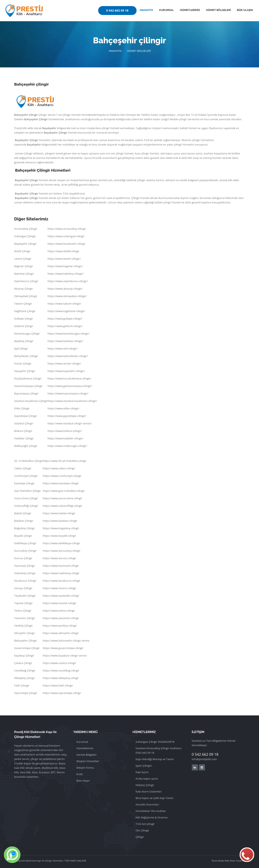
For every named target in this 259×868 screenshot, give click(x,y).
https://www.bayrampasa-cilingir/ (68, 393)
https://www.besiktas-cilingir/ (65, 341)
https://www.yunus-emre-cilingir (62, 498)
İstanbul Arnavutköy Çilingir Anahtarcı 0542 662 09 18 (159, 750)
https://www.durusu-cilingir (59, 558)
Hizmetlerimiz (85, 748)
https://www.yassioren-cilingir (61, 618)
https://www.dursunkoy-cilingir (62, 551)
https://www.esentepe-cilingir (61, 483)
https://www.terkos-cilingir (59, 611)
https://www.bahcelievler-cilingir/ (68, 356)
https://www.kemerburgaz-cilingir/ (68, 334)
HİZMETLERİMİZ (190, 10)
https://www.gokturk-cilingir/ (65, 326)
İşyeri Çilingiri (144, 766)
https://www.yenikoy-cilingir (60, 626)
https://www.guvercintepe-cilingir (63, 648)
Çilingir (140, 837)
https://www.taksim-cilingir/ (64, 304)
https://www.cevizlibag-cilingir (61, 670)
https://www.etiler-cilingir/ (64, 408)
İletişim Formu (85, 768)
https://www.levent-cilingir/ (64, 259)
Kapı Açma (142, 772)
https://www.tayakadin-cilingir (61, 596)
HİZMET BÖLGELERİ (218, 10)
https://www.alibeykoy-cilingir (61, 678)
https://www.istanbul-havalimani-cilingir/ (72, 401)
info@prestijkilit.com (204, 759)
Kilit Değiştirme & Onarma (152, 817)
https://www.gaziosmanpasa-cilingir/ (70, 386)
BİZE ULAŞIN (245, 10)
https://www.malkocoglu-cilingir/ (67, 446)
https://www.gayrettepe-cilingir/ (67, 416)
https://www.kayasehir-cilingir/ (66, 371)
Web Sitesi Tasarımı (235, 861)
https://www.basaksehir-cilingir (66, 244)
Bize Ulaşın (83, 781)
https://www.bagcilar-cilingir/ (65, 266)
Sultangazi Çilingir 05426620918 (155, 742)
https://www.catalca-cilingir (59, 663)
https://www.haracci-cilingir (59, 588)
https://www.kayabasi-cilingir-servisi (65, 656)
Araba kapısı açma (147, 779)
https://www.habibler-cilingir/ (65, 438)
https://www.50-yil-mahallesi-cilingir (65, 461)
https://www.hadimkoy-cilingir (61, 573)
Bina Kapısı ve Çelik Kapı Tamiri (154, 798)
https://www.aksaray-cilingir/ (65, 289)
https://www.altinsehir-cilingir (61, 633)
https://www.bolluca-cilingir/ (65, 431)
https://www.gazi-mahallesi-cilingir (64, 491)
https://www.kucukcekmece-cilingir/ (69, 378)
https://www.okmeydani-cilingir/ (67, 296)
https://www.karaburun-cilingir (62, 581)
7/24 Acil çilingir (145, 824)
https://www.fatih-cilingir (58, 685)
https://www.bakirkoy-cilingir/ (66, 274)
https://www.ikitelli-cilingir (63, 251)
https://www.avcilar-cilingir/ (64, 363)
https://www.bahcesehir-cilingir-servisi (66, 641)
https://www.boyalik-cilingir (59, 536)
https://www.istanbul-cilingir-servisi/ (70, 423)
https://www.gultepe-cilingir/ (65, 319)
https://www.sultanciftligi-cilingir (62, 506)
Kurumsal (82, 742)
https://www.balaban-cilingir (60, 521)
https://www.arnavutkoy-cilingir (67, 229)
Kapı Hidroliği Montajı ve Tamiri (155, 759)
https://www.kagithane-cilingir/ (66, 311)
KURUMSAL (167, 10)
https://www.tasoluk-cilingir (59, 603)
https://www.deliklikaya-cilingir (61, 543)
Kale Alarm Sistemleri (149, 792)
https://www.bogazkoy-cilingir (61, 528)
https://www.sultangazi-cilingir (66, 236)
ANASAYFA (146, 10)
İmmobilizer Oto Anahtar (151, 811)
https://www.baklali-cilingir (59, 513)
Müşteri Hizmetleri (88, 761)
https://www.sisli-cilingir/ (63, 348)
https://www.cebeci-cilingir (59, 468)
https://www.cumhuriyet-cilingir (62, 476)
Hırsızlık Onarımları (147, 804)
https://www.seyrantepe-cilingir (62, 693)
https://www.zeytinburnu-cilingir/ (68, 281)
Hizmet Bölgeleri (87, 755)
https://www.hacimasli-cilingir (61, 566)
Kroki (80, 774)
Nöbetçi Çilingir (145, 785)
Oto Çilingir (142, 830)
